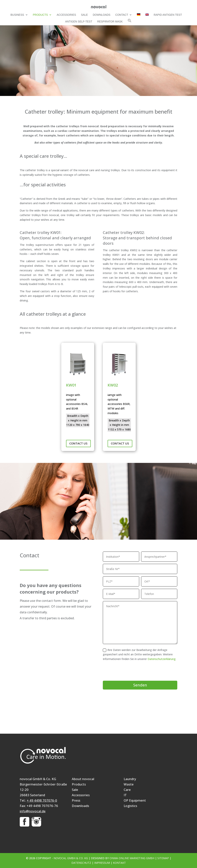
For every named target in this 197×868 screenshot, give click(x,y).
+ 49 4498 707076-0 (42, 800)
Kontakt (119, 863)
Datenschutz (81, 863)
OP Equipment (135, 800)
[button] (130, 22)
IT (125, 795)
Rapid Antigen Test (168, 15)
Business (17, 15)
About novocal (83, 779)
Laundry (130, 779)
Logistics (130, 806)
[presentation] (132, 671)
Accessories (66, 15)
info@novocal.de (33, 811)
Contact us (78, 443)
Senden (140, 685)
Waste (129, 784)
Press (76, 800)
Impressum (102, 863)
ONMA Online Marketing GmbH (132, 858)
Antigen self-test (79, 22)
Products (40, 15)
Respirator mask (110, 22)
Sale (84, 15)
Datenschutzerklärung (162, 659)
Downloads (102, 15)
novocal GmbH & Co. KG (71, 858)
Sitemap (163, 858)
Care (127, 790)
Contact (122, 15)
